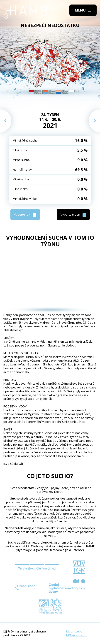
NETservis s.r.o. (77, 635)
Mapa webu (74, 631)
